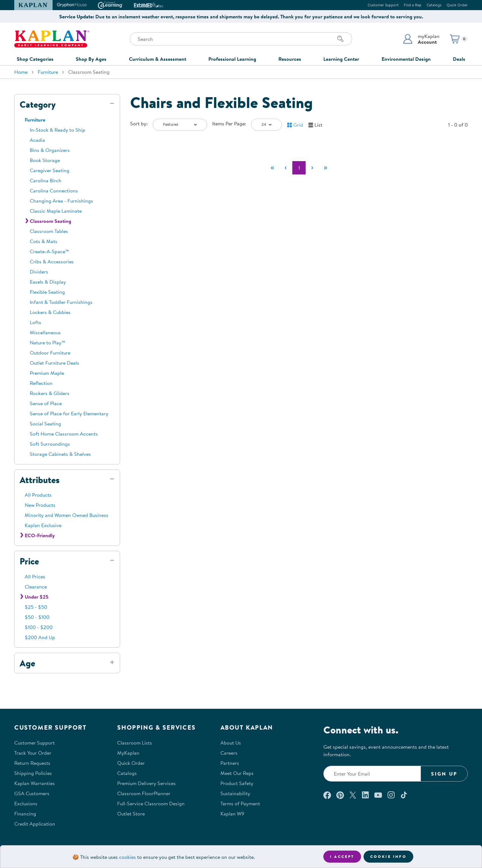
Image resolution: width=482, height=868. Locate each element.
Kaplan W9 (232, 814)
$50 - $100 (37, 617)
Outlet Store (131, 814)
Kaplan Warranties (35, 783)
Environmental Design (406, 59)
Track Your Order (33, 753)
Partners (230, 763)
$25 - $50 (36, 607)
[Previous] (286, 168)
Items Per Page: (229, 123)
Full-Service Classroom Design (151, 803)
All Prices (35, 576)
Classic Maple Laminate (56, 211)
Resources (290, 59)
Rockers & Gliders (50, 393)
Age (27, 663)
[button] (421, 39)
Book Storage (45, 160)
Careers (229, 753)
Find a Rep (413, 5)
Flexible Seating (47, 292)
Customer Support (383, 5)
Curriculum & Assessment (158, 59)
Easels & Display (48, 282)
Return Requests (32, 763)
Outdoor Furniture (50, 353)
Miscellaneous (45, 332)
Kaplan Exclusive (43, 525)
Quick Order (457, 5)
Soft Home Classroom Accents (64, 434)
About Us (231, 743)
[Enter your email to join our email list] (372, 774)
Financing (25, 814)
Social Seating (45, 424)
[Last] (326, 168)
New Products (40, 505)
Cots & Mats (44, 241)
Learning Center (341, 59)
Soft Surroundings (50, 444)
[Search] (340, 39)
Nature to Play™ (48, 343)
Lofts (35, 322)
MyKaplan (128, 753)
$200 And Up (40, 637)
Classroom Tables (49, 231)
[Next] (312, 168)
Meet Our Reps (237, 773)
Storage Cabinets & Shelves (60, 454)
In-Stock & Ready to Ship (57, 130)
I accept (342, 856)
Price (29, 561)
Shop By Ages (91, 59)
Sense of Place (46, 403)
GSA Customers (32, 793)
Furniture (48, 72)
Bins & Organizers (50, 150)
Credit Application (35, 824)
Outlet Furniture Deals (54, 363)
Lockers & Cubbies (50, 312)
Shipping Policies (33, 773)
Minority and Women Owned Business (67, 515)
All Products (38, 495)
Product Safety (237, 783)
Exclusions (26, 803)
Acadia (37, 140)
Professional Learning (232, 59)
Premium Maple (47, 373)
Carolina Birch (46, 180)
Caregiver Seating (50, 170)
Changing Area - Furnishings (61, 201)
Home (21, 72)
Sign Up (444, 774)
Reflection (41, 383)
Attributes (40, 480)
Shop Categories (35, 59)
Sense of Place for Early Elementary (69, 413)
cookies (127, 857)
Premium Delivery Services (146, 783)
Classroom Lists (135, 743)
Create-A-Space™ (49, 251)
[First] (272, 168)
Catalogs (434, 5)
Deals (459, 59)
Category (38, 104)
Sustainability (235, 793)
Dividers (39, 272)
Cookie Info (388, 856)
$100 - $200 (39, 627)
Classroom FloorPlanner (144, 793)
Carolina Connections (54, 191)
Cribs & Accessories (52, 261)
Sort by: (139, 123)
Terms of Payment (240, 803)
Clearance (36, 587)
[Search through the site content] (241, 39)
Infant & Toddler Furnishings (61, 302)
